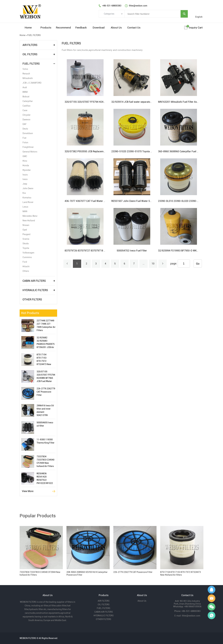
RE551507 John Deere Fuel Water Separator (135, 201)
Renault (26, 74)
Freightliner (28, 147)
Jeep (25, 184)
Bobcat (26, 97)
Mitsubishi (28, 78)
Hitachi (26, 266)
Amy (212, 598)
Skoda (26, 243)
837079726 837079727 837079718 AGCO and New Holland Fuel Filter (103, 251)
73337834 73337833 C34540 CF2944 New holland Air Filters (45, 461)
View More (28, 491)
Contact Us (134, 28)
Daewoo (26, 120)
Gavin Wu (212, 590)
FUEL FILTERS (34, 35)
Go (198, 264)
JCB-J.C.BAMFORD (32, 83)
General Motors (30, 152)
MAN (25, 211)
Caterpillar (28, 101)
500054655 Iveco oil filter (45, 424)
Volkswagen (28, 253)
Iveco (25, 179)
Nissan (26, 225)
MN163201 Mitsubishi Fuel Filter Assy (179, 102)
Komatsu (27, 198)
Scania (26, 239)
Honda (26, 165)
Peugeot (26, 234)
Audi (25, 87)
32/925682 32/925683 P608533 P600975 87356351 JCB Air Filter (46, 343)
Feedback (81, 28)
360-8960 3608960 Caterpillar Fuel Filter (180, 151)
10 (153, 264)
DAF (25, 124)
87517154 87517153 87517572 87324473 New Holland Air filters (45, 360)
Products (46, 28)
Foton (25, 142)
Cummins (27, 257)
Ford (25, 262)
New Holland (29, 221)
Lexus (25, 207)
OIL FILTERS (30, 54)
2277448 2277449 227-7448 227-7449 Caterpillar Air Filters (46, 325)
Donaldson (28, 133)
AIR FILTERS (30, 45)
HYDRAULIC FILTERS (35, 290)
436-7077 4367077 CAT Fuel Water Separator (90, 201)
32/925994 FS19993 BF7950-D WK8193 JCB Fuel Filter (188, 251)
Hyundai (27, 170)
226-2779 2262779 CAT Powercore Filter (46, 392)
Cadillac (26, 106)
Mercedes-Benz (30, 216)
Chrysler (26, 115)
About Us (116, 28)
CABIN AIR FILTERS (34, 281)
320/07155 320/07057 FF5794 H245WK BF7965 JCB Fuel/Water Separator (46, 377)
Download (99, 28)
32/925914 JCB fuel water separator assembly (137, 102)
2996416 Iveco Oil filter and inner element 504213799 (45, 410)
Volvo (25, 69)
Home (28, 28)
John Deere (28, 188)
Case (25, 110)
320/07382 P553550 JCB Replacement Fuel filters (92, 151)
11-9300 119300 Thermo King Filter (45, 441)
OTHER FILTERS (32, 299)
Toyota (26, 248)
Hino (25, 161)
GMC (25, 156)
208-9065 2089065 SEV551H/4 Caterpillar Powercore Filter (87, 573)
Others (26, 271)
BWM (25, 92)
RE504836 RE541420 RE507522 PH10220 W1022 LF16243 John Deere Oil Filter (45, 479)
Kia (24, 193)
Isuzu (25, 175)
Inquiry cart (196, 28)
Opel (25, 230)
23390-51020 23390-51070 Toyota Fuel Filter (136, 151)
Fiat (24, 138)
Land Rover (28, 202)
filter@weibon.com (191, 616)
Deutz (25, 129)
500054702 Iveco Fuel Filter (132, 251)
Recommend (63, 28)
